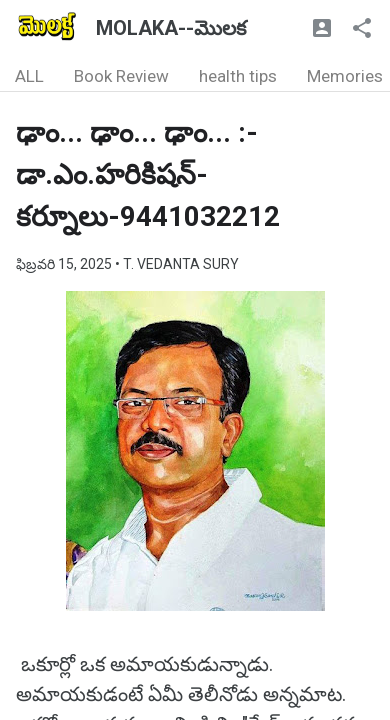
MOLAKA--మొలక (171, 28)
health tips (238, 76)
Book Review (121, 76)
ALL (29, 76)
